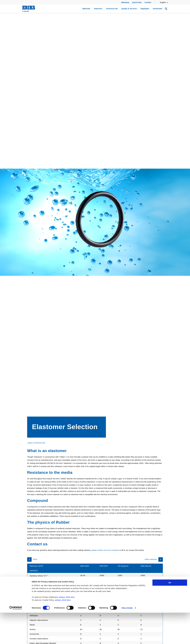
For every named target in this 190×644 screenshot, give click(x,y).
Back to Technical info (37, 443)
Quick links (137, 2)
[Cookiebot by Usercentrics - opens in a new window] (16, 639)
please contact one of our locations (105, 550)
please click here (63, 631)
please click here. (67, 628)
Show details (127, 639)
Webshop (125, 2)
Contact (148, 2)
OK (170, 614)
